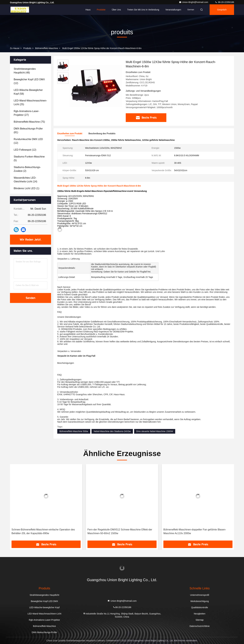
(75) (29, 122)
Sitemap (200, 620)
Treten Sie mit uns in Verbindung (143, 10)
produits (27, 48)
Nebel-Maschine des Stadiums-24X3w (112, 431)
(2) (27, 169)
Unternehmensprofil (199, 595)
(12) (29, 81)
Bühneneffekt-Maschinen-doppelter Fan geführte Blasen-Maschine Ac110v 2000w (195, 531)
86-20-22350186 (224, 2)
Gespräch (222, 10)
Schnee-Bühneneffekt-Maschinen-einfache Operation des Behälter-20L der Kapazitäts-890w (43, 531)
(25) (30, 102)
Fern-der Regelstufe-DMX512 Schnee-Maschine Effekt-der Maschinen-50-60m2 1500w (120, 531)
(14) (25, 180)
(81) (28, 130)
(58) (28, 92)
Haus (88, 10)
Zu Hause (15, 48)
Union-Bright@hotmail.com (194, 2)
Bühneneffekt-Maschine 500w (74, 431)
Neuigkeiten (200, 614)
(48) (25, 71)
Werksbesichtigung (199, 601)
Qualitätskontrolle (199, 607)
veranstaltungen (173, 10)
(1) (27, 188)
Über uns (116, 10)
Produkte (101, 10)
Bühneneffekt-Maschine (47, 48)
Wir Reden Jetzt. (31, 240)
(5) (29, 158)
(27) (27, 113)
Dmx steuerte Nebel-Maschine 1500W (155, 431)
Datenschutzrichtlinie (200, 626)
